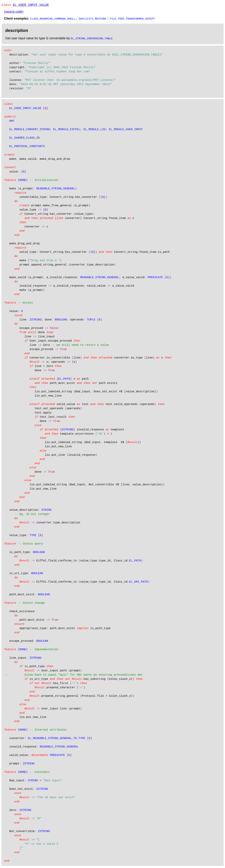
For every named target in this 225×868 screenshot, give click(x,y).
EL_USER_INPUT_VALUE (31, 5)
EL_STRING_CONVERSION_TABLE (92, 39)
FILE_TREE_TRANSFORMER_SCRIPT (132, 19)
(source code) (14, 12)
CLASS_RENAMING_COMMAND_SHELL (53, 19)
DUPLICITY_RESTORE (92, 19)
